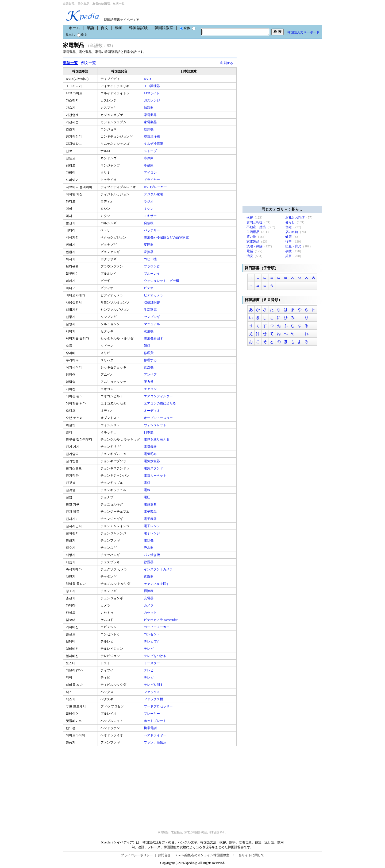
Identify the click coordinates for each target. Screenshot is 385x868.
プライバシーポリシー (137, 855)
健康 (288, 237)
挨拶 (250, 217)
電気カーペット (155, 476)
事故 (288, 251)
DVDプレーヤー (156, 187)
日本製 (149, 432)
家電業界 (151, 115)
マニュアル (152, 324)
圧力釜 (149, 382)
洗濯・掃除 (255, 246)
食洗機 (149, 367)
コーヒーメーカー (157, 627)
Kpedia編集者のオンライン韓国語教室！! (205, 855)
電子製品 (151, 512)
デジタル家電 (154, 194)
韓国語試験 (138, 28)
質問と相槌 (255, 222)
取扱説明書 (152, 302)
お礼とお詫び (295, 217)
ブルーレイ (152, 274)
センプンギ (152, 317)
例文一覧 (88, 63)
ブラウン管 (152, 266)
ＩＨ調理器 (152, 86)
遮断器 (149, 577)
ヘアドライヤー (155, 735)
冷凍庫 (149, 158)
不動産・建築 (256, 227)
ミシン (149, 209)
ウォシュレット (155, 425)
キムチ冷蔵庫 (154, 144)
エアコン (151, 389)
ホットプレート (155, 721)
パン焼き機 (152, 555)
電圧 (147, 497)
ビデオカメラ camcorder (161, 620)
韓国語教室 (164, 28)
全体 (185, 28)
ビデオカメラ (154, 295)
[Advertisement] (103, 784)
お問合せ (164, 855)
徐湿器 (149, 562)
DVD (148, 79)
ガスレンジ (152, 100)
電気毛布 (151, 454)
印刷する (227, 63)
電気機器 (151, 447)
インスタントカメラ (159, 569)
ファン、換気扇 (155, 742)
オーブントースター (159, 418)
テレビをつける (155, 656)
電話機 (149, 540)
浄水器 (149, 548)
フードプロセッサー (159, 706)
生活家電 (151, 310)
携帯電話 (151, 728)
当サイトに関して (251, 855)
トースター (152, 663)
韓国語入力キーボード (303, 32)
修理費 (149, 353)
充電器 (149, 598)
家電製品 (151, 122)
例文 (105, 28)
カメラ (149, 605)
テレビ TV (152, 641)
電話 (250, 251)
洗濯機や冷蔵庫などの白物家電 (167, 238)
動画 (119, 28)
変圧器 (149, 245)
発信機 (149, 223)
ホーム (74, 28)
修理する (151, 360)
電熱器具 (151, 504)
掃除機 (149, 591)
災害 (288, 256)
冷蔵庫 (149, 165)
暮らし (290, 222)
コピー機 (151, 259)
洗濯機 (149, 331)
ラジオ (149, 201)
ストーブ (151, 151)
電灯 (147, 483)
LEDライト (152, 93)
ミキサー (151, 216)
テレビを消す (154, 685)
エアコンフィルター (159, 396)
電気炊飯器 (152, 461)
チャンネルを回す (157, 584)
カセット (151, 613)
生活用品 (253, 232)
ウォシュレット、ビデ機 (162, 281)
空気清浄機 (152, 137)
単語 (90, 28)
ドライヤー (152, 180)
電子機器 (151, 519)
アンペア (151, 375)
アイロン (151, 173)
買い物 (251, 237)
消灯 (147, 346)
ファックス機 (154, 699)
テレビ (149, 649)
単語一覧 (70, 63)
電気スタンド (154, 468)
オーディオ (152, 411)
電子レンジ (152, 526)
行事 (288, 242)
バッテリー (152, 230)
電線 (147, 490)
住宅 (288, 227)
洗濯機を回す (154, 338)
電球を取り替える (157, 439)
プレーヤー (152, 714)
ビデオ (149, 288)
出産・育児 (293, 246)
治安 (250, 256)
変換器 (149, 252)
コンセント (152, 634)
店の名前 (292, 232)
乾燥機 (149, 129)
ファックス (152, 692)
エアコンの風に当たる (160, 403)
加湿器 (149, 108)
